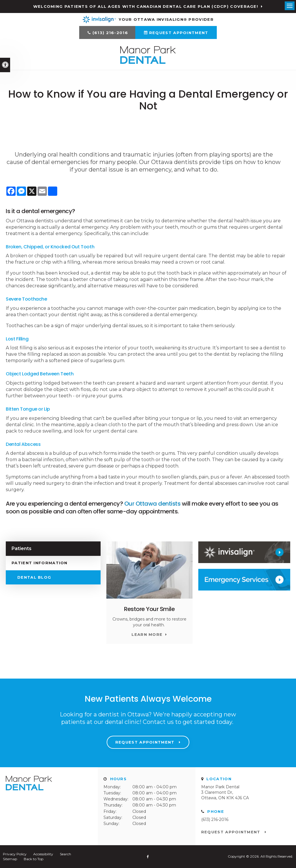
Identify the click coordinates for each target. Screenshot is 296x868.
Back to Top (34, 859)
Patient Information (40, 563)
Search (65, 854)
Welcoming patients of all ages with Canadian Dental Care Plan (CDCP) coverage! (146, 6)
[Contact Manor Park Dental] (244, 580)
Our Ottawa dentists (152, 504)
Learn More (147, 634)
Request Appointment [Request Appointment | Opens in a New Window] (179, 33)
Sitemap (10, 859)
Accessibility (43, 854)
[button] (255, 99)
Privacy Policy (15, 854)
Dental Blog (34, 577)
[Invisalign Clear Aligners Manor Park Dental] (244, 552)
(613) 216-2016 (110, 33)
